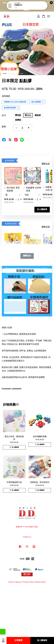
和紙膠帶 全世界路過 (32, 189)
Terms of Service (15, 582)
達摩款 (18, 120)
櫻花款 (18, 115)
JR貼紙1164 (18, 3)
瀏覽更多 (27, 256)
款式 (4, 115)
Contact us (27, 537)
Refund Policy (40, 582)
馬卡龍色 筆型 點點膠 (12, 189)
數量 (4, 127)
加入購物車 (42, 209)
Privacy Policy (28, 582)
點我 (26, 9)
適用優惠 (6, 96)
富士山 (28, 115)
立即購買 (18, 640)
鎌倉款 (38, 115)
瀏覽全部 (46, 164)
